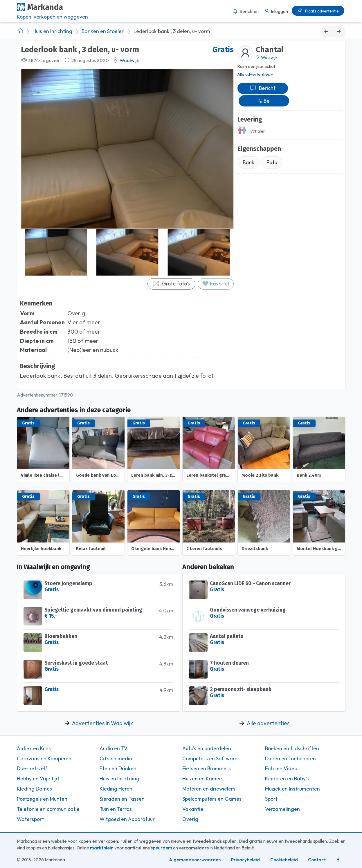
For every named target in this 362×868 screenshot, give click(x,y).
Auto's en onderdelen (207, 748)
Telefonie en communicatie (48, 809)
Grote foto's (171, 284)
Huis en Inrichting (52, 31)
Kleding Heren (116, 789)
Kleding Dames (34, 789)
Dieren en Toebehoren (290, 759)
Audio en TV (114, 748)
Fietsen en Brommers (207, 768)
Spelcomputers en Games (212, 799)
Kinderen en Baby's (287, 779)
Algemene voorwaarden (195, 860)
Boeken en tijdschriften (292, 748)
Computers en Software (210, 759)
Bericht (263, 88)
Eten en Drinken (118, 768)
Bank (248, 162)
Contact (317, 860)
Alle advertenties (268, 723)
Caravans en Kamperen (44, 759)
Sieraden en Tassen (122, 799)
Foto (272, 162)
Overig (190, 819)
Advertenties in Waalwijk (102, 723)
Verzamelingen (282, 809)
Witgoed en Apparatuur (127, 819)
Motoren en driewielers (209, 789)
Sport (271, 799)
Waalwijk (129, 60)
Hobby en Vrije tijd (38, 779)
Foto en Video (281, 768)
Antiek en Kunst (35, 748)
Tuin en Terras (116, 809)
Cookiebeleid (284, 860)
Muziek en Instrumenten (292, 789)
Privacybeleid (245, 860)
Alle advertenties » (255, 74)
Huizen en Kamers (203, 779)
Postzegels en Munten (42, 799)
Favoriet (216, 284)
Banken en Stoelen (103, 31)
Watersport (30, 819)
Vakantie (193, 809)
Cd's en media (116, 759)
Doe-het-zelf (32, 768)
